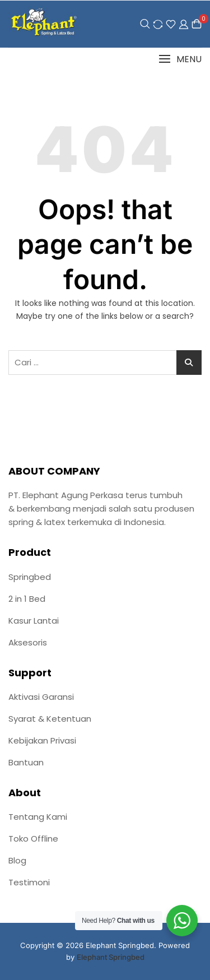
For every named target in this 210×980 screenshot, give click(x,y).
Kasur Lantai (34, 621)
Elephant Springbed (111, 957)
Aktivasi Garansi (41, 697)
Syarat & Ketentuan (50, 719)
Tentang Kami (38, 817)
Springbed (30, 577)
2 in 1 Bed (27, 599)
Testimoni (29, 882)
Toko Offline (33, 839)
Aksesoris (28, 642)
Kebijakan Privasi (42, 740)
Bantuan (26, 762)
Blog (17, 860)
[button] (180, 59)
